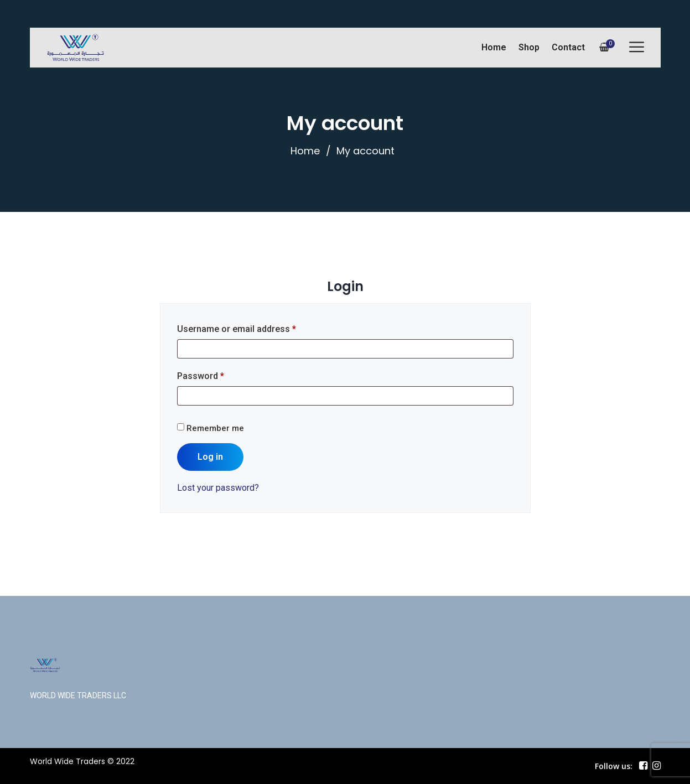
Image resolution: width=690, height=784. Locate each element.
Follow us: (614, 766)
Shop (529, 47)
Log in (210, 457)
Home (494, 47)
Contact (568, 47)
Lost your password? (218, 488)
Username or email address (237, 329)
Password (201, 376)
